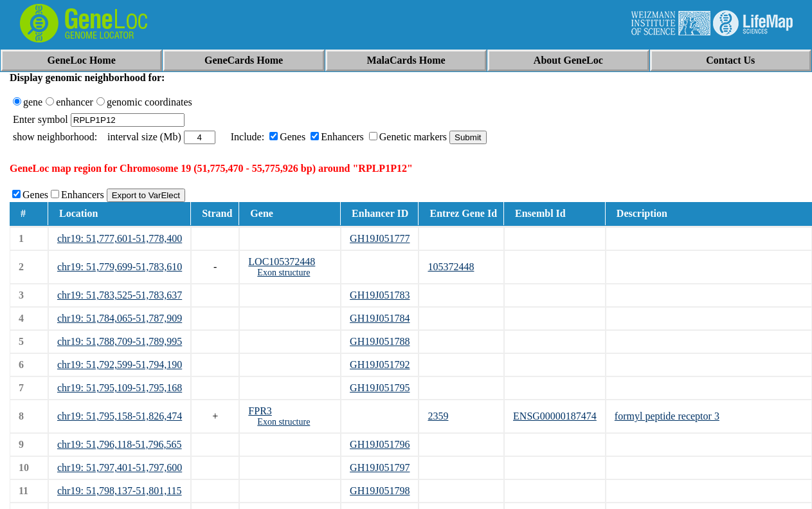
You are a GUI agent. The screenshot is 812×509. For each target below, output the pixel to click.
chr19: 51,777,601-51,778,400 (120, 238)
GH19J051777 (380, 238)
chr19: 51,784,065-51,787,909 (120, 318)
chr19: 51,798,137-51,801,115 (120, 491)
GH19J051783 (380, 295)
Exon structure (284, 273)
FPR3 (260, 411)
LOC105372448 (282, 262)
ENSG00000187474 (555, 416)
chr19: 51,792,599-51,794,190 (120, 365)
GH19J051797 (380, 467)
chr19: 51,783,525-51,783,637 (120, 295)
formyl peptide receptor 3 (667, 416)
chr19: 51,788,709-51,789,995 (120, 341)
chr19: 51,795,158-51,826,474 (120, 416)
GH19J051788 (380, 341)
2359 (438, 416)
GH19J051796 (380, 444)
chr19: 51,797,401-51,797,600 (120, 467)
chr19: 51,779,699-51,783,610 (120, 267)
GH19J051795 (380, 388)
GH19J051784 (380, 318)
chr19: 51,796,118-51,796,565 (120, 444)
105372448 (451, 267)
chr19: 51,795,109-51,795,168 (120, 388)
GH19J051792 (380, 365)
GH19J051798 (380, 491)
